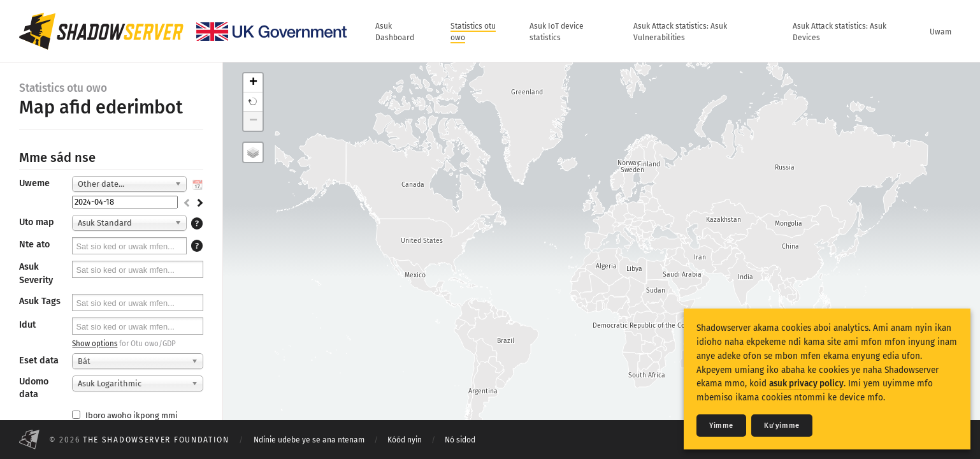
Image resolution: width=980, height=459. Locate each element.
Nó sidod (460, 440)
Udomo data (34, 388)
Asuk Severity (36, 273)
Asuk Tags (40, 301)
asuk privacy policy (806, 383)
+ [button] (253, 83)
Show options (95, 344)
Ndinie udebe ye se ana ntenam (309, 440)
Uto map (37, 222)
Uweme (34, 183)
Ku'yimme (782, 426)
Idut (27, 325)
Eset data (39, 361)
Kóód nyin (405, 440)
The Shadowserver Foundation (156, 440)
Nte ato (34, 244)
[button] (253, 102)
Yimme (721, 426)
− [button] (253, 121)
